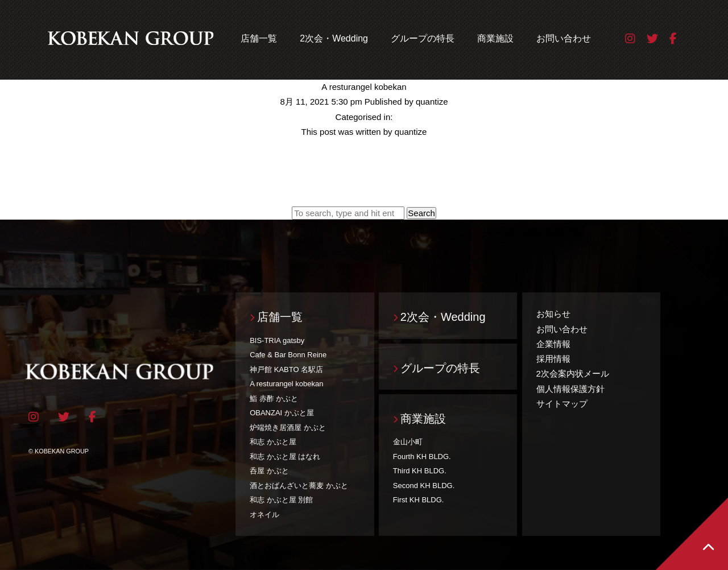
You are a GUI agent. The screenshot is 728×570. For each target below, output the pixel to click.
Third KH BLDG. (420, 471)
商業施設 (495, 38)
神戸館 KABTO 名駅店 (286, 369)
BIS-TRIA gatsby (277, 340)
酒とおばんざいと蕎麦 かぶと (299, 486)
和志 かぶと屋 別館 (281, 500)
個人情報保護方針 (570, 389)
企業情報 (553, 344)
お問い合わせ (564, 38)
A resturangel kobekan (364, 87)
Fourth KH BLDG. (422, 457)
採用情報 (553, 359)
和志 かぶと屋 (273, 442)
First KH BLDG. (419, 500)
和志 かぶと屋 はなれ (285, 457)
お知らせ (553, 314)
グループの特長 (423, 38)
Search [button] (421, 213)
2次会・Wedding (334, 38)
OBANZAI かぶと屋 (282, 413)
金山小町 (408, 442)
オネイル (264, 515)
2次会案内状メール (573, 373)
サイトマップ (562, 404)
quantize (432, 102)
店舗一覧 (259, 38)
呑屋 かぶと (269, 471)
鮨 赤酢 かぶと (274, 398)
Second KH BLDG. (424, 486)
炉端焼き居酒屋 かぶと (288, 428)
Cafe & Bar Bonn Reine (288, 355)
